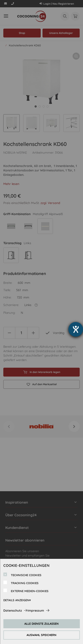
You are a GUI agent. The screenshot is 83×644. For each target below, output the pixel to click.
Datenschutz (13, 611)
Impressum (36, 611)
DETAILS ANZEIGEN (16, 600)
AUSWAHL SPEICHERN (41, 635)
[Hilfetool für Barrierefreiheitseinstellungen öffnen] (76, 329)
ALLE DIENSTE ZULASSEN (41, 624)
